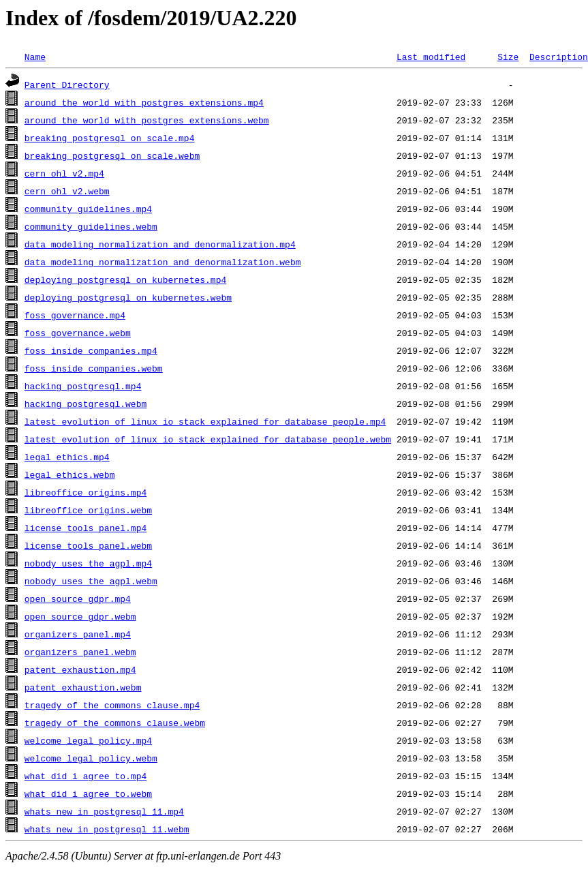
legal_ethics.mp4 (67, 457)
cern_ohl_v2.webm (67, 191)
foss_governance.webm (78, 333)
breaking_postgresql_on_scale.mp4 (110, 138)
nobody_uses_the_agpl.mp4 (88, 563)
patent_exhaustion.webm (83, 687)
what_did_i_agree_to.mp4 (86, 776)
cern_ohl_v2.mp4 (64, 173)
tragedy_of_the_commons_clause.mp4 (112, 705)
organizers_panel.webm (80, 652)
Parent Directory (67, 85)
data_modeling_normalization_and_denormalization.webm (163, 262)
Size (508, 57)
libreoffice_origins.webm (88, 510)
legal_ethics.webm (70, 474)
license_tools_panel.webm (88, 545)
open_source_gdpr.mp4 (78, 599)
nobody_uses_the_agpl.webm (91, 581)
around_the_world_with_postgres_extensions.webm (147, 120)
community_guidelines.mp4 (88, 209)
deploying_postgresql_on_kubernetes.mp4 (125, 279)
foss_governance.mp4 (75, 315)
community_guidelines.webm (91, 226)
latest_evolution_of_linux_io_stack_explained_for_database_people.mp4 (205, 421)
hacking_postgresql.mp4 (83, 386)
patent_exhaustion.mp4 (80, 669)
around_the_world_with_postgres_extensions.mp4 (144, 102)
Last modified (431, 57)
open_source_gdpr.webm (80, 616)
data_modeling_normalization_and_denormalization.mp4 (160, 244)
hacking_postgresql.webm (86, 404)
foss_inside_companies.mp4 (91, 350)
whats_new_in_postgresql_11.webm (107, 829)
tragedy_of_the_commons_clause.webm (115, 723)
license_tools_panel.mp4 (86, 528)
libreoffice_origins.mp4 (86, 492)
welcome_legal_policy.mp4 (88, 740)
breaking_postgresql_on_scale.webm (112, 155)
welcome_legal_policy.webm (91, 758)
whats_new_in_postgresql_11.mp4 (104, 811)
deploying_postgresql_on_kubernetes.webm (128, 297)
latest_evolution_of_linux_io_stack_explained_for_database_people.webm (208, 439)
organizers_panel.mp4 (78, 634)
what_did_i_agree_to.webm (88, 793)
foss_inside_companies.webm (94, 368)
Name (35, 57)
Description (559, 57)
